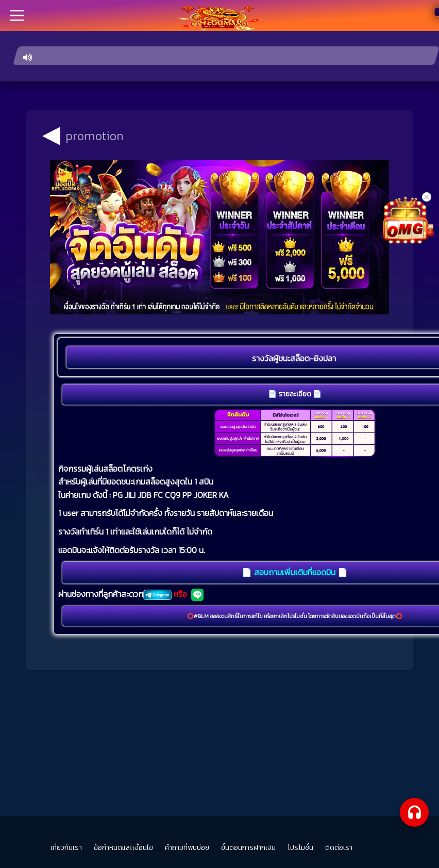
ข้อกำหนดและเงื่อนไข (123, 848)
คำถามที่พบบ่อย (187, 848)
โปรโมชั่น (300, 848)
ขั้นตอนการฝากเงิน (248, 848)
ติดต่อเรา (339, 848)
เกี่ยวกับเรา (66, 848)
